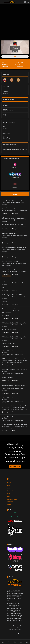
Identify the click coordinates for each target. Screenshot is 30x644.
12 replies (15, 213)
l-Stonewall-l (15, 236)
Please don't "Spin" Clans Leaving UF (12, 201)
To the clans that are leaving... (10, 234)
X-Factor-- (4, 203)
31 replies (15, 257)
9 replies (15, 290)
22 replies (15, 229)
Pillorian (14, 297)
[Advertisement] (15, 20)
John (13, 354)
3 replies (15, 243)
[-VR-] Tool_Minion (17, 264)
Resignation (5, 281)
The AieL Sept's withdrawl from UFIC (12, 295)
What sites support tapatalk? (10, 262)
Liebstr (14, 203)
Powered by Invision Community (15, 629)
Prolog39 (14, 250)
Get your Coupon (15, 466)
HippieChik (15, 283)
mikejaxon (14, 220)
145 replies (15, 365)
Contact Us (16, 626)
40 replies (15, 318)
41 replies (15, 274)
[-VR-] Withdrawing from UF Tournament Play (14, 248)
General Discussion (6, 265)
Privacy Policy (8, 626)
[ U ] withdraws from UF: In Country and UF (13, 218)
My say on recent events (8, 309)
